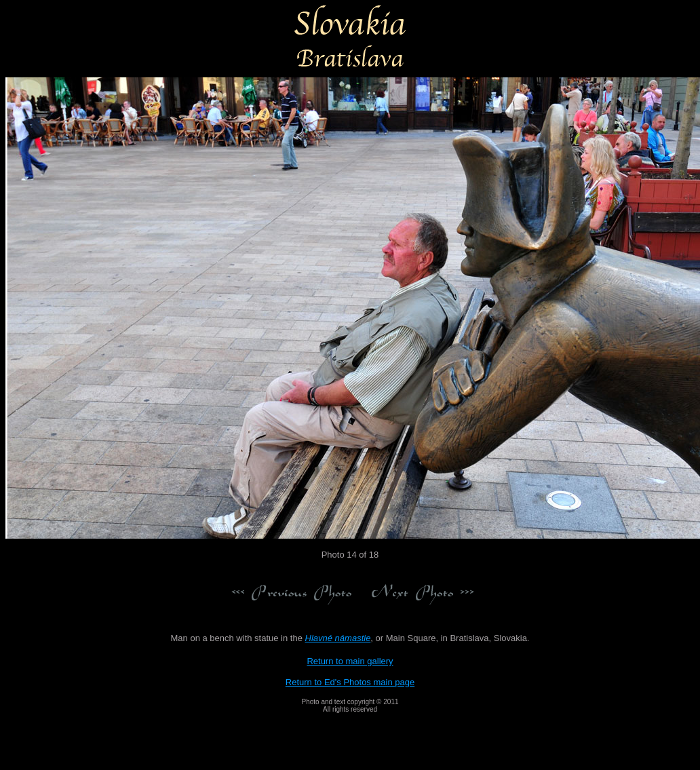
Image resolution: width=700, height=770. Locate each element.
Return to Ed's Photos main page (350, 682)
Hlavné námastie (338, 638)
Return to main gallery (350, 661)
